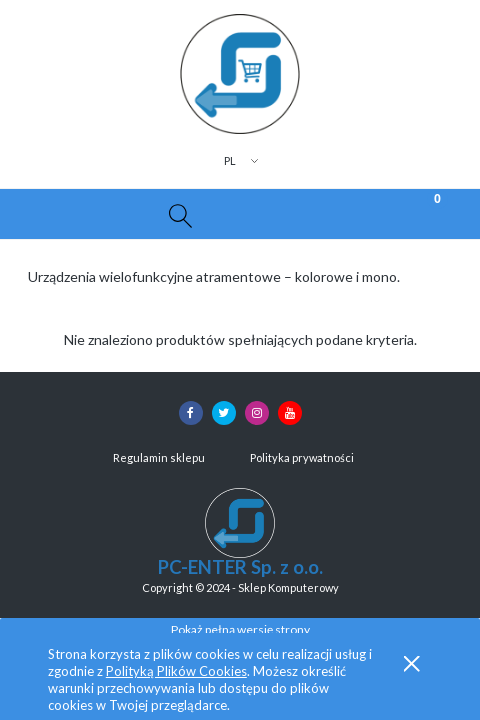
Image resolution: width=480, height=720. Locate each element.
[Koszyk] (420, 214)
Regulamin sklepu (159, 457)
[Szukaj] (180, 214)
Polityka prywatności (302, 457)
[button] (60, 214)
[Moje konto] (300, 217)
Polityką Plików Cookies (176, 671)
